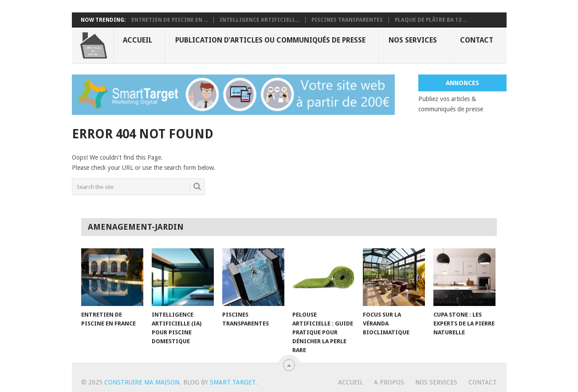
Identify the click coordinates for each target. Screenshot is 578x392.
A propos (389, 382)
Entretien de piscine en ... (169, 20)
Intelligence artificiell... (260, 20)
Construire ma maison (142, 382)
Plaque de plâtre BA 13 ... (431, 20)
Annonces (462, 83)
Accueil (138, 40)
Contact (477, 40)
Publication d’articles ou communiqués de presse (270, 40)
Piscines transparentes (347, 20)
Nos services (413, 40)
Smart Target (233, 382)
